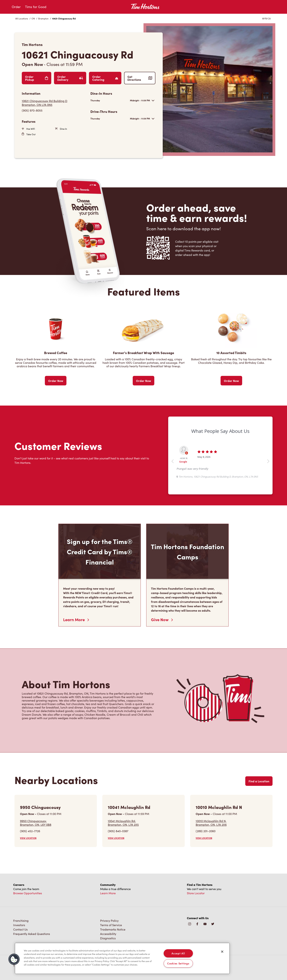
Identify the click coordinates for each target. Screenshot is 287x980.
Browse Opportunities (28, 893)
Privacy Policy (109, 921)
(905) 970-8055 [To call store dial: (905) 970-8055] (32, 110)
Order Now (56, 381)
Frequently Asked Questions (32, 934)
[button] (14, 959)
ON (33, 19)
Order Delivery (70, 78)
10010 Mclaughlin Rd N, (211, 823)
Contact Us (20, 929)
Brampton (43, 19)
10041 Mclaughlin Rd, (123, 823)
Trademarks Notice (113, 929)
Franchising (21, 921)
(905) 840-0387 (118, 831)
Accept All (178, 953)
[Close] (222, 952)
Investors (19, 925)
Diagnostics (108, 938)
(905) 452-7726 (30, 831)
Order (16, 7)
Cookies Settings (178, 963)
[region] (122, 958)
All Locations (22, 19)
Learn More (76, 620)
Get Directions (140, 78)
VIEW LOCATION (28, 838)
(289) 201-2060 (206, 831)
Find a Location (259, 781)
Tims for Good (36, 7)
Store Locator (196, 893)
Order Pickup (37, 78)
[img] (213, 924)
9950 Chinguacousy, (36, 823)
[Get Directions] (54, 103)
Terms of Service (111, 925)
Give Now (162, 620)
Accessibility (108, 934)
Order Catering (105, 78)
